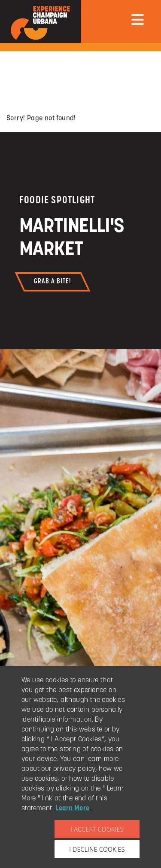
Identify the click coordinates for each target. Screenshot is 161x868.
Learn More (72, 809)
